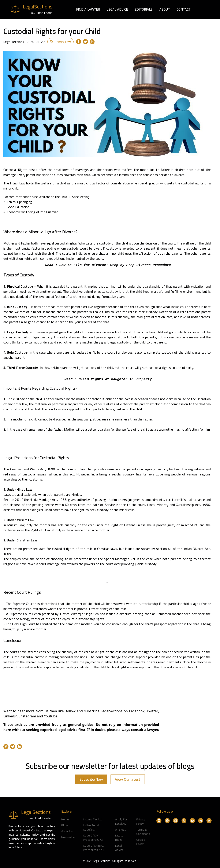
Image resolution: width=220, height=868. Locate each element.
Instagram (28, 716)
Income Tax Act (92, 819)
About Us (67, 831)
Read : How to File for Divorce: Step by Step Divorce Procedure (107, 265)
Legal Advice (119, 848)
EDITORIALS (144, 9)
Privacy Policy (141, 821)
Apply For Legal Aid (121, 821)
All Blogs (121, 830)
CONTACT (184, 9)
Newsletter (68, 837)
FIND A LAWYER (88, 9)
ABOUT (165, 9)
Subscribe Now (91, 779)
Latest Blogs (119, 838)
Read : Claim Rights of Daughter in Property (107, 379)
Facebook (137, 711)
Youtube (51, 716)
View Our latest (128, 779)
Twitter (152, 711)
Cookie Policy (141, 842)
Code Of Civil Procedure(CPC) (93, 838)
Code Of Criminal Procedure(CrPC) (94, 848)
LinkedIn (10, 716)
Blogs (65, 825)
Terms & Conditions (143, 832)
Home (65, 819)
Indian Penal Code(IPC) (91, 827)
